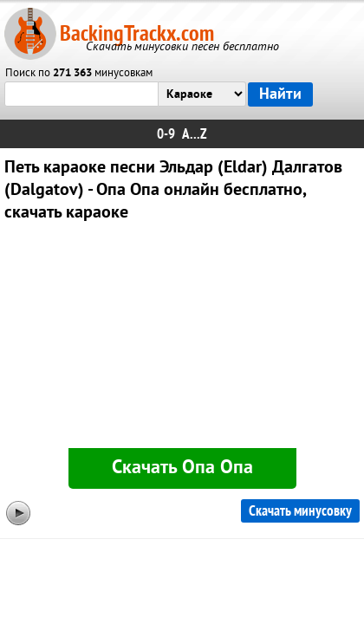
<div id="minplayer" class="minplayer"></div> (182, 338)
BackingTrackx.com (137, 33)
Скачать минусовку (300, 511)
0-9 (166, 134)
